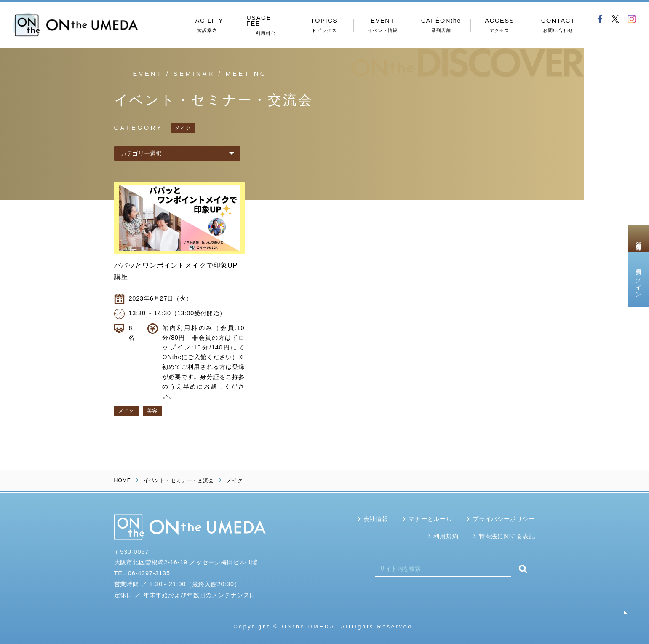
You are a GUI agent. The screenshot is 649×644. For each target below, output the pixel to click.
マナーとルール (430, 519)
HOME (123, 480)
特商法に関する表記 (507, 536)
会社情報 (376, 519)
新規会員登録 (638, 239)
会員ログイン (638, 279)
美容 (152, 411)
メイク (126, 411)
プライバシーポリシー (504, 519)
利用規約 (446, 536)
